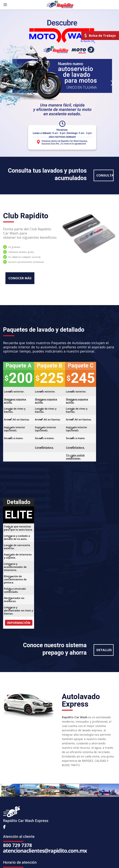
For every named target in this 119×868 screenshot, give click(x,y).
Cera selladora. (44, 448)
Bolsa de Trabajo (100, 36)
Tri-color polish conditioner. (75, 457)
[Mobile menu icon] (5, 5)
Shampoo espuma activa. (15, 401)
